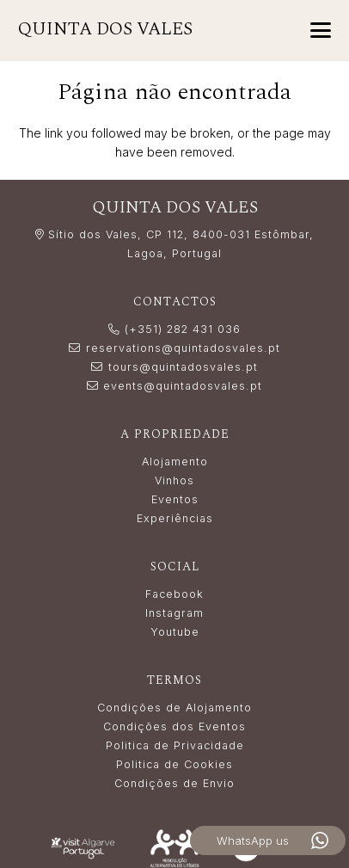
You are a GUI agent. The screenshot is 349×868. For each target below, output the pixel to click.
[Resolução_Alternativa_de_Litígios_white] (174, 848)
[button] (321, 30)
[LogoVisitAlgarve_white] (83, 849)
